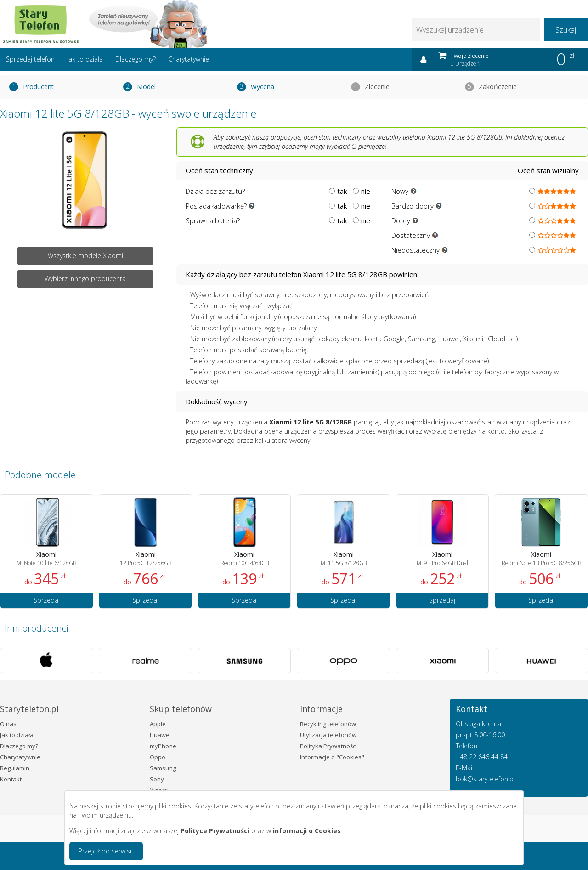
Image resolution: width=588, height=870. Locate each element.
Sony (157, 779)
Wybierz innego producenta (85, 279)
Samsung (163, 768)
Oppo (158, 757)
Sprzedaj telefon (30, 59)
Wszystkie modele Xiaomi (85, 256)
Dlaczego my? (136, 59)
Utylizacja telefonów (328, 735)
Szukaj (566, 30)
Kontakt (11, 779)
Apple (158, 724)
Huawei (160, 735)
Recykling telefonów (328, 724)
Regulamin (15, 768)
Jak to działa (85, 59)
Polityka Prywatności (328, 746)
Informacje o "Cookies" (332, 757)
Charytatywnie (189, 59)
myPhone (163, 746)
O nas (8, 724)
